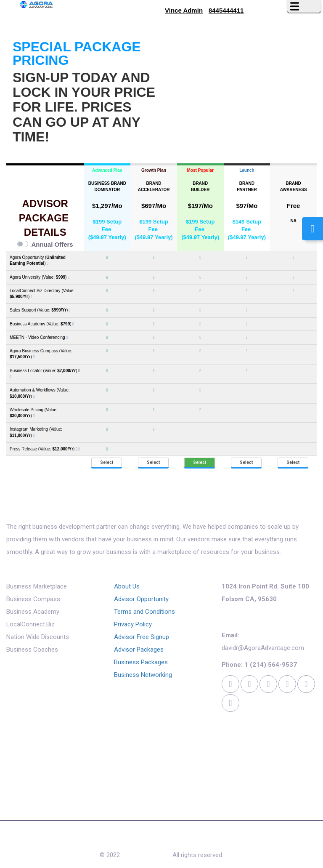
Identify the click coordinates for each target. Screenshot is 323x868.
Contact (201, 840)
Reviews (83, 840)
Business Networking (143, 675)
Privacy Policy (133, 624)
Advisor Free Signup (142, 637)
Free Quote (120, 840)
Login (262, 840)
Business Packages (141, 662)
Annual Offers (52, 244)
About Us (127, 586)
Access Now (162, 840)
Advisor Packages (139, 650)
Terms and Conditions (144, 612)
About (54, 840)
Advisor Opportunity (141, 599)
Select (107, 462)
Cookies (233, 840)
